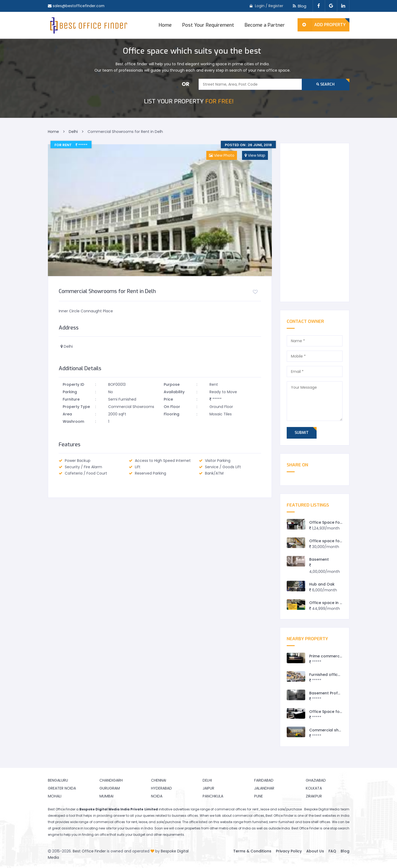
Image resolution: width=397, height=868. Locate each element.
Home (165, 25)
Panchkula (213, 796)
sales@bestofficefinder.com (79, 6)
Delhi (207, 780)
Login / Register (269, 6)
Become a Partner (265, 25)
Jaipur (208, 788)
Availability (174, 392)
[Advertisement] (315, 222)
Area (67, 414)
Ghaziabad (316, 780)
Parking (70, 392)
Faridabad (264, 780)
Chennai (159, 780)
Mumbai (106, 796)
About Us (315, 851)
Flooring (172, 414)
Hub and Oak (322, 584)
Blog (299, 6)
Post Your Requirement (208, 25)
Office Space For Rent (330, 522)
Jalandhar (264, 788)
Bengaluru (58, 780)
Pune (259, 796)
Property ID (73, 384)
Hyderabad (161, 788)
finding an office (95, 835)
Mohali (55, 796)
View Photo (222, 155)
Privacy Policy (289, 851)
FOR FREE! (189, 101)
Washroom (73, 421)
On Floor (172, 407)
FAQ (332, 851)
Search (325, 84)
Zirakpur (314, 796)
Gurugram (110, 788)
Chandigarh (111, 780)
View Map (255, 155)
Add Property (322, 25)
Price (168, 399)
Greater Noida (62, 788)
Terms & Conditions (252, 851)
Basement (319, 559)
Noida (157, 796)
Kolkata (314, 788)
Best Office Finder (89, 851)
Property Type (76, 407)
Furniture (71, 399)
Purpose (172, 384)
